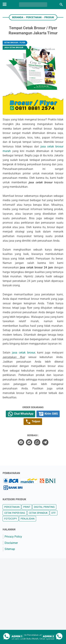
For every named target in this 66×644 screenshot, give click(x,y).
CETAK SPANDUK (38, 513)
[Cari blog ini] (61, 5)
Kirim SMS (48, 414)
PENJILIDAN (28, 519)
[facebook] (21, 442)
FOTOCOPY (11, 519)
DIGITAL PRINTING (44, 507)
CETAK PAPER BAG (15, 513)
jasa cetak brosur (23, 353)
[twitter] (29, 442)
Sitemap (10, 549)
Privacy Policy (13, 537)
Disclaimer (11, 543)
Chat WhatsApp (21, 414)
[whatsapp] (37, 442)
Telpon (33, 422)
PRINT (27, 507)
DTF (54, 513)
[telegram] (45, 442)
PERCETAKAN (12, 507)
